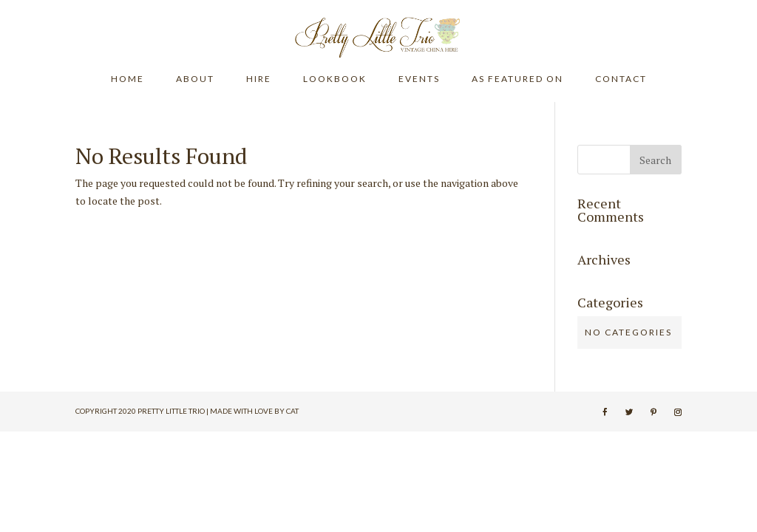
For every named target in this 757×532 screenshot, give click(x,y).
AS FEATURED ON (517, 79)
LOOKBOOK (335, 79)
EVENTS (419, 79)
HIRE (259, 79)
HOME (128, 79)
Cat (292, 411)
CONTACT (621, 79)
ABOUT (195, 79)
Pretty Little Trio (171, 411)
